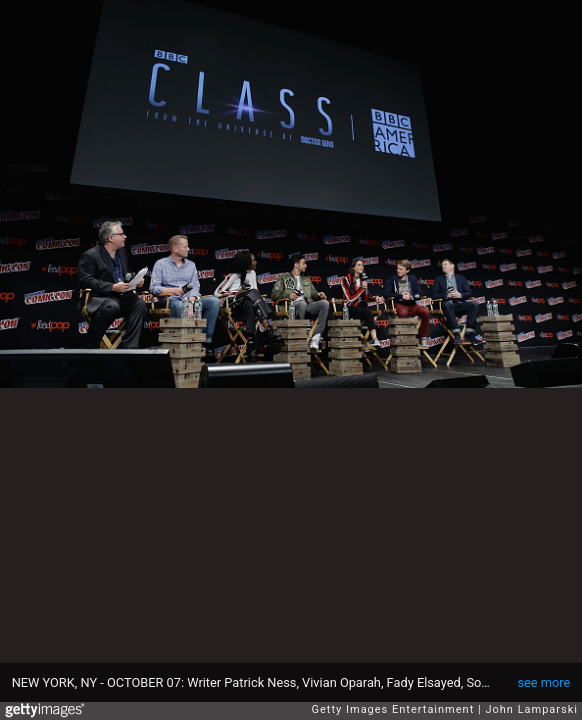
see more (543, 682)
